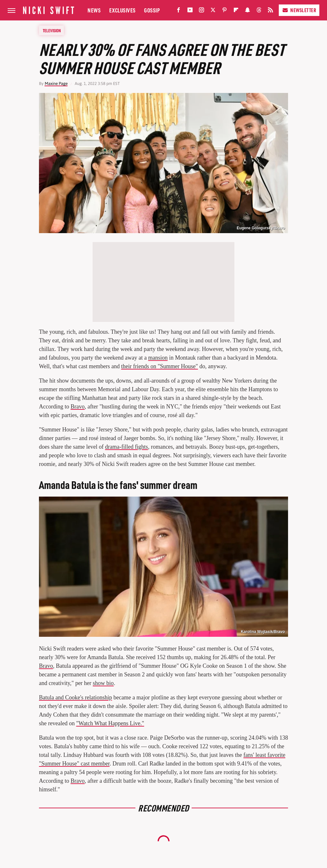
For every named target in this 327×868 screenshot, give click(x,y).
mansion (158, 358)
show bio (103, 683)
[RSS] (270, 11)
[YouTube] (190, 11)
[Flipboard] (236, 11)
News (94, 10)
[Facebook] (179, 11)
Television (52, 30)
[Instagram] (202, 11)
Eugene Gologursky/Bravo (261, 228)
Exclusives (122, 10)
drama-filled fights (126, 447)
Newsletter (299, 10)
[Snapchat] (247, 11)
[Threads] (259, 11)
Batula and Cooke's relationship (76, 697)
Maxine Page (56, 84)
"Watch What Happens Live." (110, 723)
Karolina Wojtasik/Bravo (263, 632)
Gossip (152, 10)
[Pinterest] (224, 11)
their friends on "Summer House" (160, 366)
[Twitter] (213, 11)
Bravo (78, 407)
